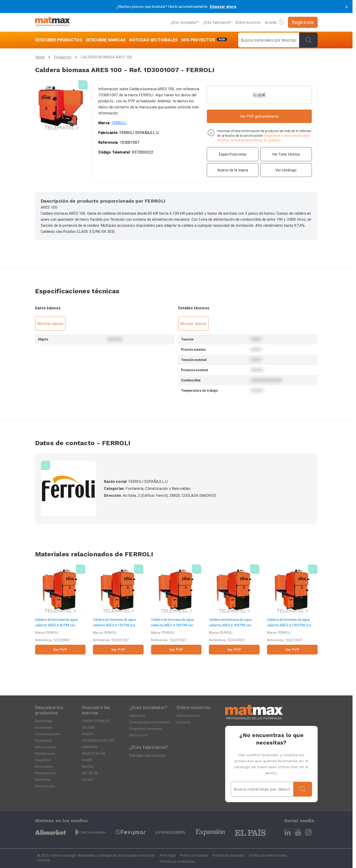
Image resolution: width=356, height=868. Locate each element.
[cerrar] (346, 7)
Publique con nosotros (147, 755)
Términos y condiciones (177, 861)
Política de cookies (194, 855)
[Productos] (63, 57)
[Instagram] (308, 832)
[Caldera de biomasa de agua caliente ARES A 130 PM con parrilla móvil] (118, 609)
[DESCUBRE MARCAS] (106, 40)
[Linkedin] (288, 832)
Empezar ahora (223, 7)
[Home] (53, 22)
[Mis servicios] (204, 40)
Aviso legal (168, 855)
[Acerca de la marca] (233, 170)
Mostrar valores (50, 324)
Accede (274, 22)
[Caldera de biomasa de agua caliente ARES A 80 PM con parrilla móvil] (60, 609)
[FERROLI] (69, 488)
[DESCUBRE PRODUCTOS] (60, 40)
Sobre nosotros (248, 22)
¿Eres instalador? (185, 22)
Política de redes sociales (268, 855)
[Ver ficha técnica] (286, 154)
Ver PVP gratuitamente (259, 116)
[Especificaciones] (233, 154)
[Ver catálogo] (286, 170)
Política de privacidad (229, 855)
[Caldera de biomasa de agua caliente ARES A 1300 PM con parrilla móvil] (292, 609)
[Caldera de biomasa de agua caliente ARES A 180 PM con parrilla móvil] (176, 609)
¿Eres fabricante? (217, 22)
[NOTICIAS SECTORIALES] (153, 40)
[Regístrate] (303, 22)
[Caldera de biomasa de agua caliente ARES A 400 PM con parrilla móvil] (234, 609)
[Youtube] (298, 832)
